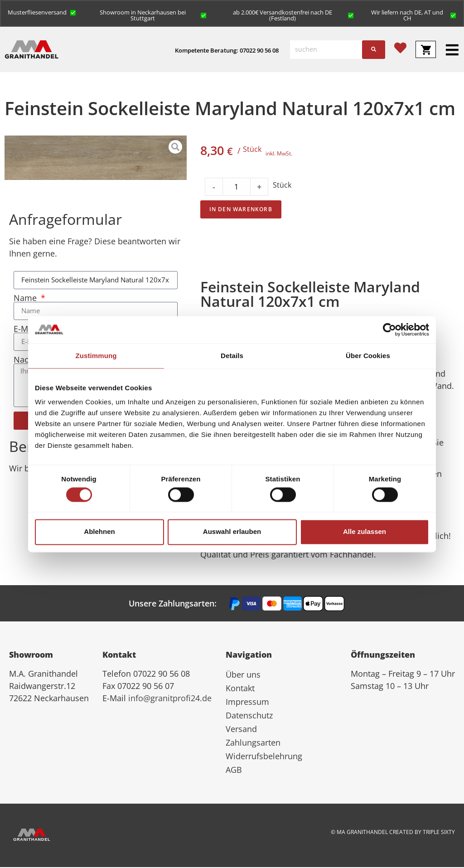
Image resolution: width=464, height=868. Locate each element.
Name (26, 299)
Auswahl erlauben (232, 532)
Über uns (243, 675)
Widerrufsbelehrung (264, 757)
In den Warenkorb (241, 210)
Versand (241, 730)
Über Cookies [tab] (368, 356)
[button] (42, 12)
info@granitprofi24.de (170, 699)
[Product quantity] (237, 188)
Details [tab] (232, 356)
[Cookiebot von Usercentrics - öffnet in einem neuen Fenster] (389, 330)
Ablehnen (99, 532)
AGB (234, 771)
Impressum (247, 703)
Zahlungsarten (253, 743)
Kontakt (240, 689)
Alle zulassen (365, 532)
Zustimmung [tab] (96, 356)
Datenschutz (249, 716)
